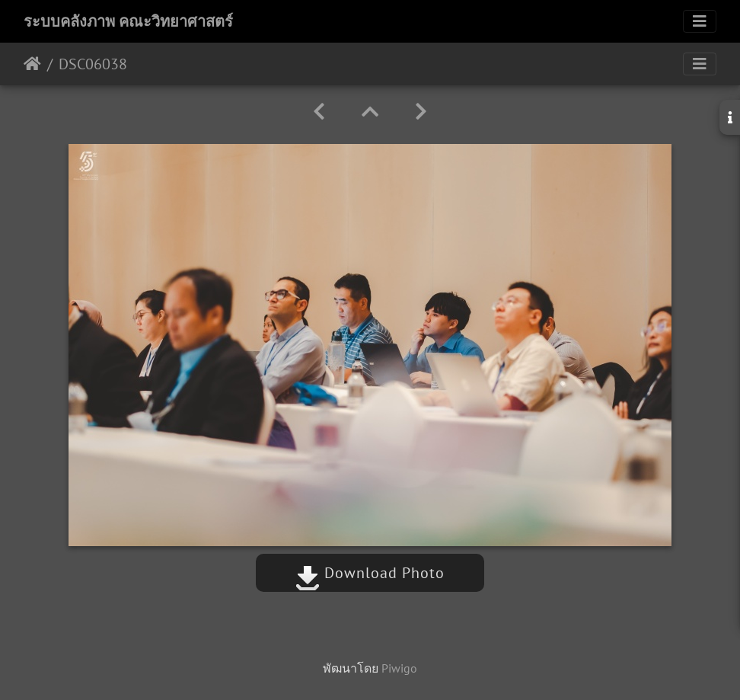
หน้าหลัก (32, 64)
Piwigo (399, 668)
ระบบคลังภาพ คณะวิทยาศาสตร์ (128, 21)
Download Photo (370, 573)
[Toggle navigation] (700, 21)
